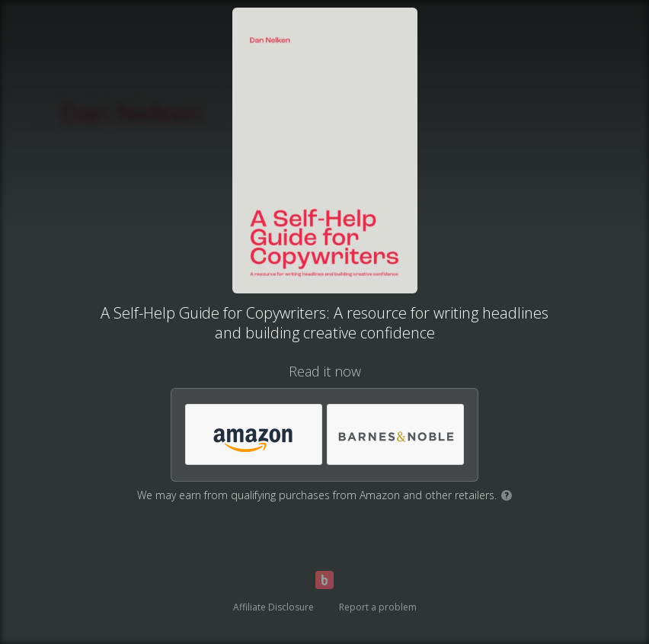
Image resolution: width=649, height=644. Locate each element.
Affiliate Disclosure (273, 607)
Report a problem (378, 607)
